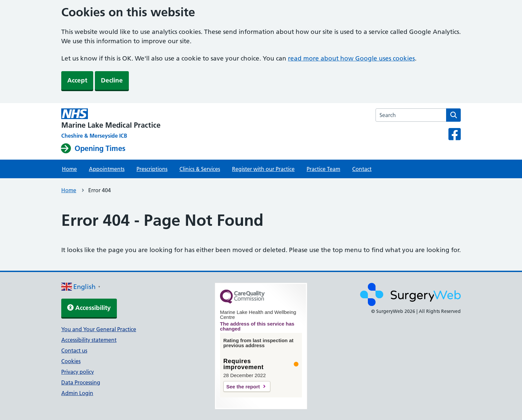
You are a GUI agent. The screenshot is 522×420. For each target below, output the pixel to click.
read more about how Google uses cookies (351, 58)
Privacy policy (78, 372)
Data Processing (81, 382)
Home (69, 169)
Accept (77, 80)
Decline (112, 80)
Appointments (107, 169)
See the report (243, 387)
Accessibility (89, 308)
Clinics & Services (200, 169)
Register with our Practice (263, 169)
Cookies (71, 361)
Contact (362, 169)
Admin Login (77, 393)
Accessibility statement (89, 340)
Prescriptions (152, 169)
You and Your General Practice (99, 329)
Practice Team (323, 169)
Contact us (74, 350)
